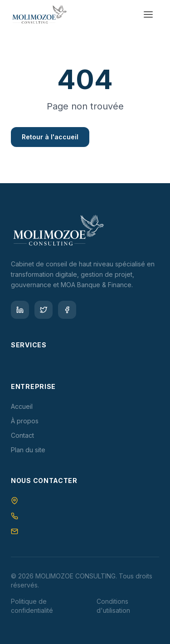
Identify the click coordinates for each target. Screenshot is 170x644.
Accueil (22, 406)
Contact (22, 435)
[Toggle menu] (148, 14)
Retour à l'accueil (50, 137)
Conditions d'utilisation (113, 606)
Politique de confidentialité (32, 606)
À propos (25, 421)
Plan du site (28, 450)
